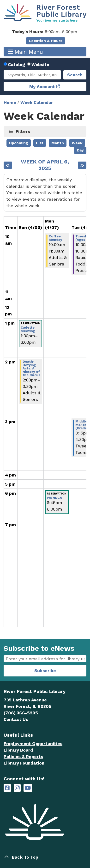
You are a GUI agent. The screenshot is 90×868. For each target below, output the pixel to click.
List (40, 143)
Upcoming (19, 143)
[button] (44, 32)
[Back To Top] (45, 857)
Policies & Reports (23, 756)
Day (80, 150)
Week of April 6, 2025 (45, 165)
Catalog (16, 64)
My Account (42, 87)
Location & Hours (46, 41)
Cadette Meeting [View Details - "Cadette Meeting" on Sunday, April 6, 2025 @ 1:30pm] (28, 329)
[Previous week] (8, 165)
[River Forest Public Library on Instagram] (17, 788)
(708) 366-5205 (21, 713)
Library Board (18, 750)
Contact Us (16, 719)
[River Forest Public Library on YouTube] (28, 788)
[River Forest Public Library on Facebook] (7, 788)
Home (10, 102)
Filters (23, 131)
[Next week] (82, 165)
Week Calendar (37, 102)
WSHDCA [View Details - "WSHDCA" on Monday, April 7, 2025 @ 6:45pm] (54, 498)
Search (75, 75)
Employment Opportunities (33, 744)
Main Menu (26, 52)
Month (58, 143)
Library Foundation (24, 763)
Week (77, 143)
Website (40, 64)
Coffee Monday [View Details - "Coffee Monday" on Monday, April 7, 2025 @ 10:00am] (55, 238)
